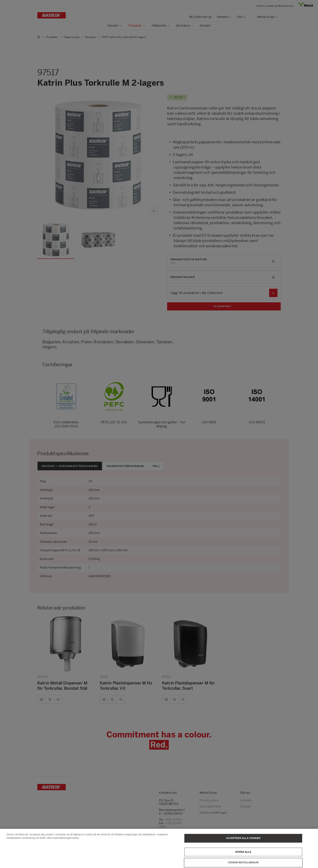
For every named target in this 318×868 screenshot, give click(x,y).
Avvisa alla (243, 856)
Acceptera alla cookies (243, 842)
